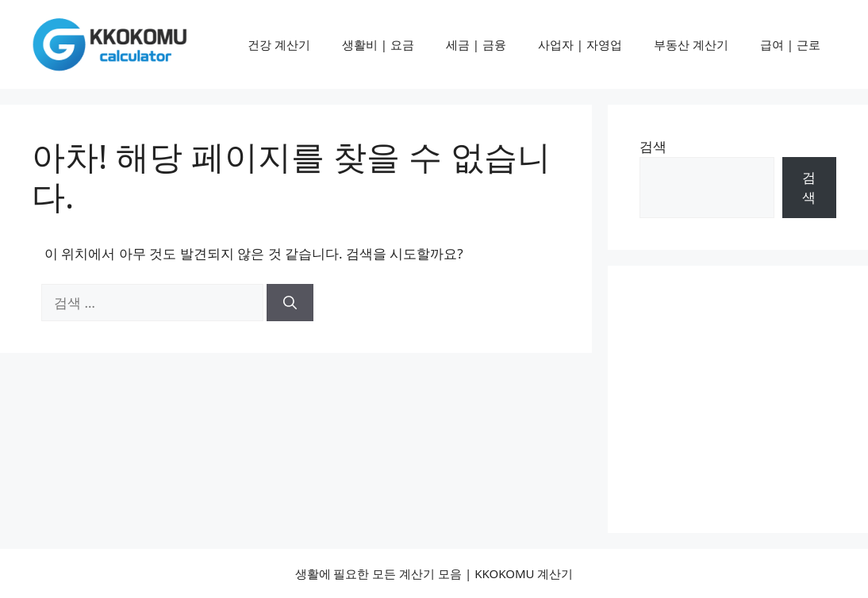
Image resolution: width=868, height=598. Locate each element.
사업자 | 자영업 (580, 44)
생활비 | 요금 (378, 44)
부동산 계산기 (691, 44)
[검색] (290, 303)
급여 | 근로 (790, 44)
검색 (653, 146)
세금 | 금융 (476, 44)
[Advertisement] (754, 397)
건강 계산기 (279, 44)
